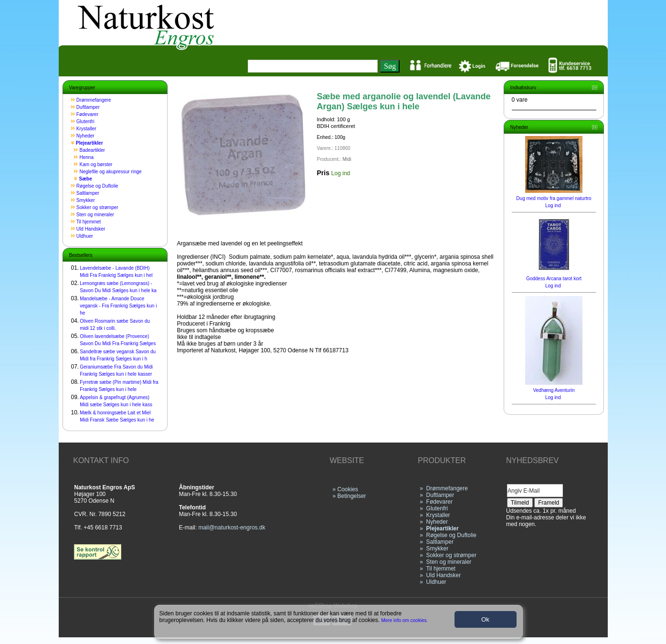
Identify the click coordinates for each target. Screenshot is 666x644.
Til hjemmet (89, 222)
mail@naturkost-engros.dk (232, 528)
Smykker (86, 200)
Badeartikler (92, 150)
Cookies (348, 489)
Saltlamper (88, 193)
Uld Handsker (91, 229)
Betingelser (352, 496)
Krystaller (86, 129)
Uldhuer (85, 236)
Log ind (341, 173)
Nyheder (85, 136)
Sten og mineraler (95, 215)
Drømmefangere (94, 100)
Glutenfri (85, 121)
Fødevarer (87, 114)
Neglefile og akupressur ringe (111, 172)
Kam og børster (96, 164)
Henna (87, 157)
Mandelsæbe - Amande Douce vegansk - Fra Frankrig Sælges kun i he (118, 306)
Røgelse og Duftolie (97, 186)
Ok (485, 619)
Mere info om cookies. (404, 620)
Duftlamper (88, 107)
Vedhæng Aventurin (554, 390)
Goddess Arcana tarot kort (554, 279)
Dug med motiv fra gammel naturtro (554, 198)
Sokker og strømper (97, 207)
